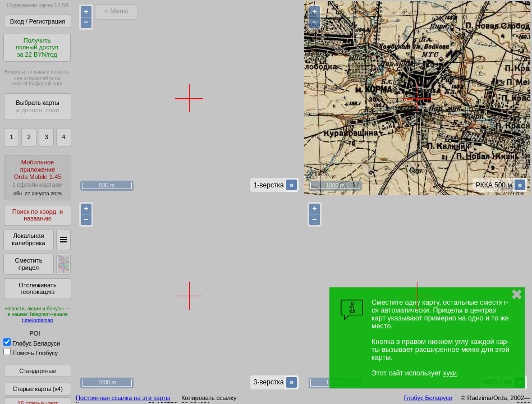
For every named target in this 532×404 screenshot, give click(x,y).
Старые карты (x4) (37, 389)
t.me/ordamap (38, 320)
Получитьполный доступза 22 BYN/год (37, 47)
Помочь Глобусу (31, 353)
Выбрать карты (37, 106)
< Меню (116, 11)
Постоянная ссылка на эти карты (123, 398)
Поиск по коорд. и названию (38, 215)
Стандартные (37, 371)
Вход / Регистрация (38, 21)
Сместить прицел (28, 264)
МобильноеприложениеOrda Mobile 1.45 (38, 178)
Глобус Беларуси (32, 343)
